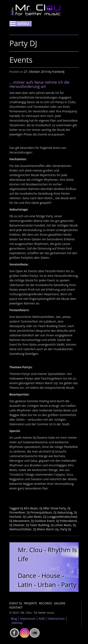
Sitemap (17, 623)
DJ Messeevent (19, 521)
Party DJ (66, 529)
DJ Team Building (38, 525)
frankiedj (58, 72)
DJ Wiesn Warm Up (46, 529)
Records (46, 603)
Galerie (60, 603)
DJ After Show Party (53, 508)
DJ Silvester (17, 525)
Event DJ (16, 603)
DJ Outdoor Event (43, 521)
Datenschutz (56, 619)
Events (21, 60)
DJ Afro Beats (29, 508)
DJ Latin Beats (32, 517)
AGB (41, 619)
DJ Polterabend (66, 521)
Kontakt (16, 607)
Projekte (30, 603)
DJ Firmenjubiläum (39, 512)
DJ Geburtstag (63, 512)
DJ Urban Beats (61, 525)
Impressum (28, 619)
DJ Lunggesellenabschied (60, 517)
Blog (14, 619)
